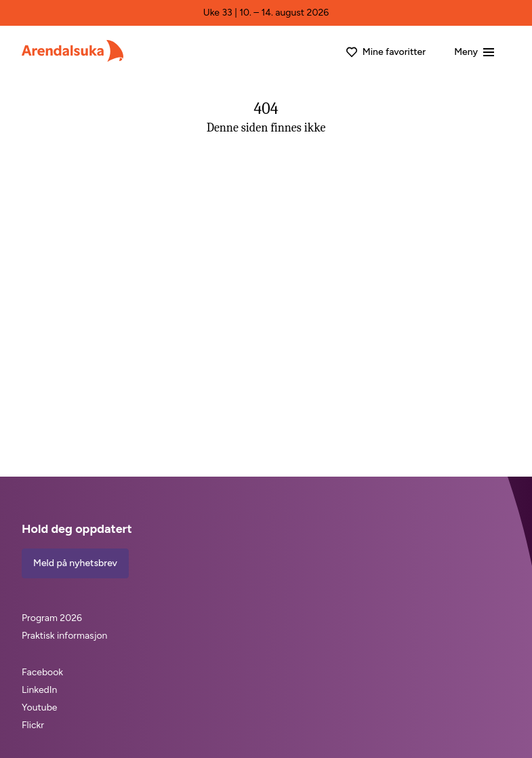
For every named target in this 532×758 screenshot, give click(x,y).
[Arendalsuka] (73, 51)
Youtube (40, 707)
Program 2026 (52, 618)
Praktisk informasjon (64, 636)
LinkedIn (39, 690)
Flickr (33, 725)
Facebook (42, 672)
